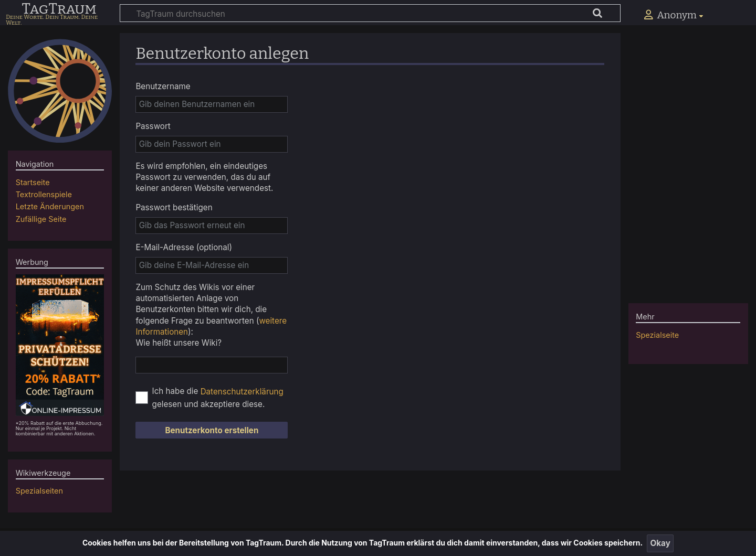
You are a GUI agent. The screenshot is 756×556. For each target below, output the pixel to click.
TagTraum (59, 9)
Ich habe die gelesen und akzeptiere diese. (218, 398)
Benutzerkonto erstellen (212, 430)
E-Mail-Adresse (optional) (184, 247)
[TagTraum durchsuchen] (370, 13)
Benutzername (163, 86)
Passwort (153, 126)
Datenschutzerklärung (242, 392)
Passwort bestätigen (174, 207)
